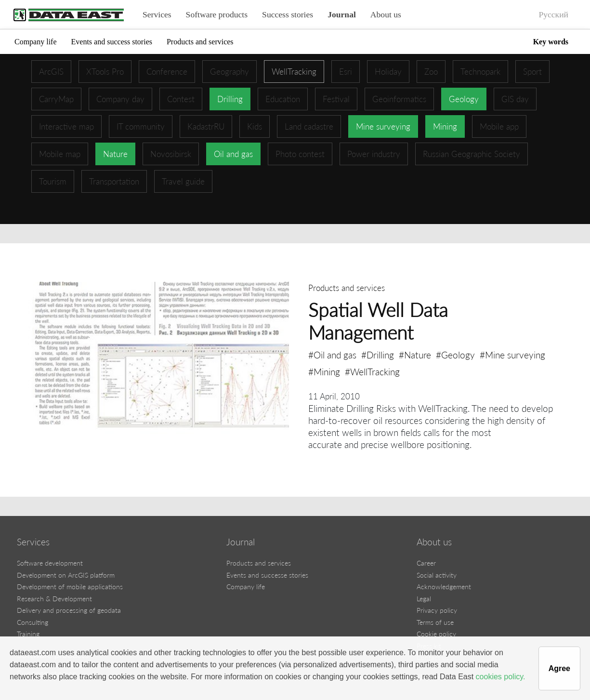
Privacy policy (437, 610)
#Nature (415, 355)
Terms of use (435, 622)
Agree (559, 668)
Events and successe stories (267, 575)
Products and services (200, 42)
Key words (551, 42)
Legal (424, 599)
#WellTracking (372, 372)
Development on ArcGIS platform (66, 575)
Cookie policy (436, 634)
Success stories (288, 14)
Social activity (437, 575)
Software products (217, 14)
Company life (36, 42)
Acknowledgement (444, 587)
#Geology (455, 355)
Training (28, 634)
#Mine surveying (512, 355)
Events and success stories (112, 42)
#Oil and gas (332, 355)
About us (386, 14)
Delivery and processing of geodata (69, 610)
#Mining (324, 372)
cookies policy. (501, 677)
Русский (553, 14)
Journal (342, 14)
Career (426, 563)
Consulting (33, 622)
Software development (50, 563)
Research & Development (54, 599)
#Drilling (378, 355)
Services (157, 14)
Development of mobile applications (70, 587)
